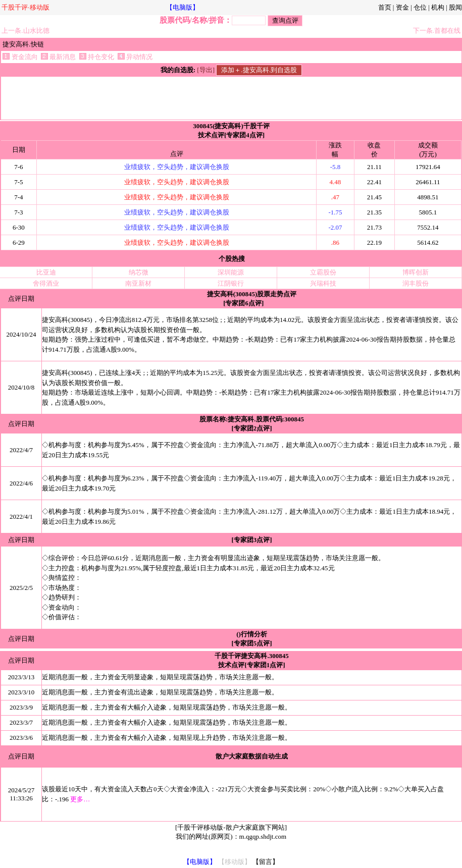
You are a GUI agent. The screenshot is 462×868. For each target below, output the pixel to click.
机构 (438, 7)
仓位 (420, 7)
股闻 (455, 7)
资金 (402, 7)
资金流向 (20, 57)
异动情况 (135, 57)
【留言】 (266, 862)
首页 (385, 7)
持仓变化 (97, 57)
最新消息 (58, 57)
